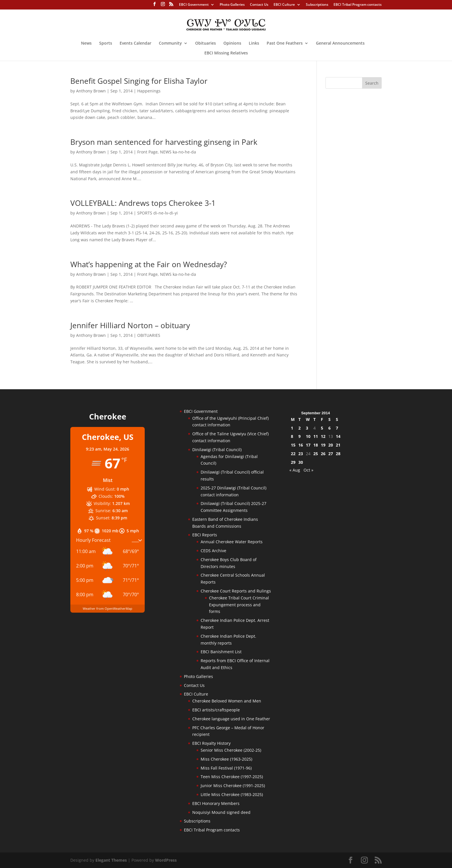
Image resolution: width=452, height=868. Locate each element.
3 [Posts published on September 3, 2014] (307, 428)
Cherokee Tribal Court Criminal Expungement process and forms (239, 605)
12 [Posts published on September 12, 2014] (323, 436)
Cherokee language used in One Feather (231, 719)
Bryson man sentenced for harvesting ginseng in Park (164, 142)
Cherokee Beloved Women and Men (227, 701)
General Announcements (340, 43)
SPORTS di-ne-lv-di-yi (158, 213)
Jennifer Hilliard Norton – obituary (130, 325)
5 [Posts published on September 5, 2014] (322, 428)
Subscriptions (317, 5)
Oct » (308, 470)
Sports (106, 43)
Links (254, 43)
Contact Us (259, 5)
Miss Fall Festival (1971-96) (226, 768)
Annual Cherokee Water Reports (232, 542)
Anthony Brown (91, 91)
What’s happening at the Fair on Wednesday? (149, 264)
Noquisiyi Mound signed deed (221, 812)
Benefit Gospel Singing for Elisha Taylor (139, 81)
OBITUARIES (149, 335)
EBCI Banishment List (221, 652)
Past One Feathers (285, 43)
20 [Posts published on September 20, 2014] (331, 445)
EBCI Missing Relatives (226, 53)
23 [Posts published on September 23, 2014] (301, 454)
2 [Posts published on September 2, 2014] (300, 428)
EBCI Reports (205, 535)
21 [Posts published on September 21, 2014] (338, 445)
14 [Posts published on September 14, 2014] (338, 436)
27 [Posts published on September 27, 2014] (331, 454)
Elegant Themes (111, 860)
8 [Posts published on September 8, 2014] (292, 436)
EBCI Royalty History (211, 743)
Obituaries (206, 43)
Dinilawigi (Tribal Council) (217, 450)
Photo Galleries (232, 5)
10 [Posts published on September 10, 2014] (308, 436)
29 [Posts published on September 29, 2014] (293, 462)
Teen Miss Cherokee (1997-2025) (232, 777)
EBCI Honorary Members (216, 803)
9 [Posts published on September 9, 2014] (300, 436)
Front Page (147, 152)
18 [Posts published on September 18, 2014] (316, 445)
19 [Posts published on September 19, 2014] (323, 445)
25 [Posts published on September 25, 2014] (316, 454)
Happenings (149, 91)
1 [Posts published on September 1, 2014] (292, 428)
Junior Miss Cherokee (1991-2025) (233, 786)
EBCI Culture (284, 5)
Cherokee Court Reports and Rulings (236, 591)
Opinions (232, 43)
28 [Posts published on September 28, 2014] (338, 454)
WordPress (166, 860)
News (86, 43)
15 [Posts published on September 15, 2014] (293, 445)
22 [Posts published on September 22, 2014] (293, 454)
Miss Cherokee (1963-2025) (226, 759)
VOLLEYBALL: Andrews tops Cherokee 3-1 (143, 203)
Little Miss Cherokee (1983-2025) (232, 794)
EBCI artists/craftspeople (216, 710)
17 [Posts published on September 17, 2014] (308, 445)
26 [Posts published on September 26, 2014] (323, 454)
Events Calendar (135, 43)
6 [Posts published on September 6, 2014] (329, 428)
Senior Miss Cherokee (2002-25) (231, 750)
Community (170, 43)
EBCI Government (194, 5)
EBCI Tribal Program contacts (358, 5)
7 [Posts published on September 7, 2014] (337, 428)
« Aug (295, 470)
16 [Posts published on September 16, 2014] (301, 445)
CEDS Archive (213, 551)
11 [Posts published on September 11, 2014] (316, 436)
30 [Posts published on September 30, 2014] (301, 462)
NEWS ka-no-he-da (178, 152)
